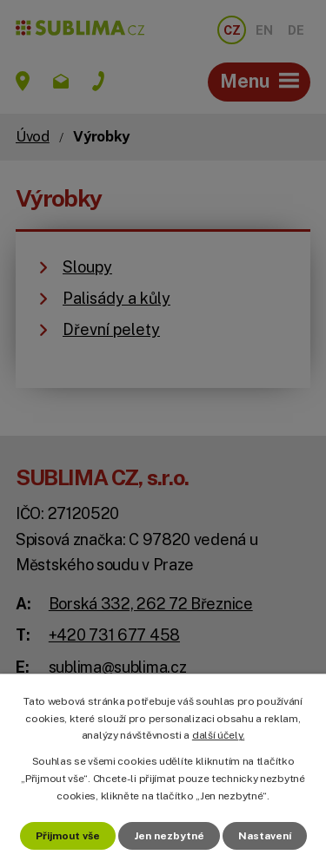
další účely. (218, 735)
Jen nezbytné (169, 836)
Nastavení (265, 836)
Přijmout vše (68, 836)
